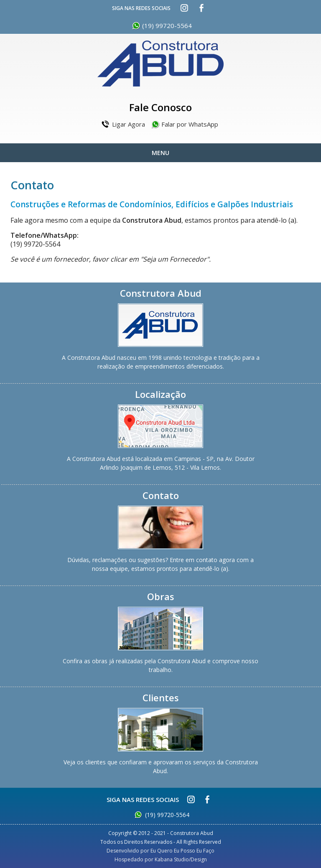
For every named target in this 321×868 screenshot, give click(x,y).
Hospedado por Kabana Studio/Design (161, 859)
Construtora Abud (160, 64)
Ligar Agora (129, 124)
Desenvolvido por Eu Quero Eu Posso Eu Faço (160, 851)
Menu (160, 153)
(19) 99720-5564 (167, 25)
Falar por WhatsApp (190, 124)
